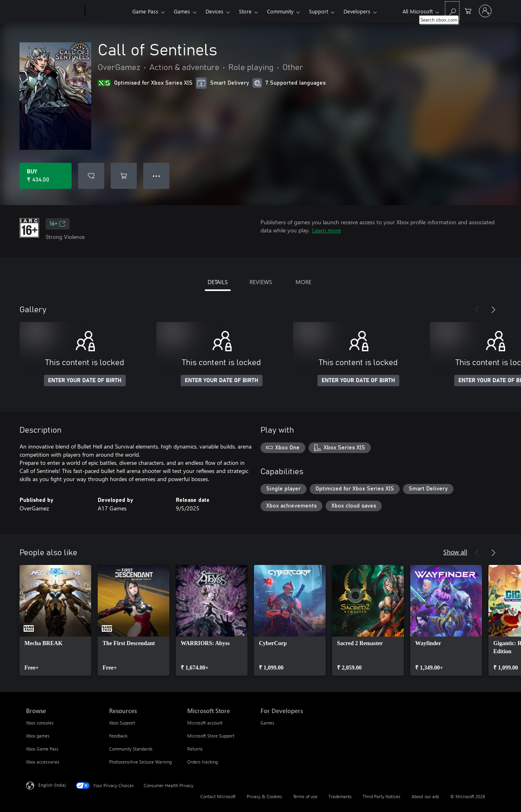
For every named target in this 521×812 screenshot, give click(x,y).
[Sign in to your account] (485, 11)
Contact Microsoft (218, 796)
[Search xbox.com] (452, 10)
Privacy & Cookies (264, 796)
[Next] (493, 310)
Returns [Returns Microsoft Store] (195, 749)
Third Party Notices (382, 796)
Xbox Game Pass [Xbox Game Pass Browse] (42, 749)
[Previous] (477, 310)
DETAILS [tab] (218, 282)
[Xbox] (108, 11)
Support (319, 11)
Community (280, 11)
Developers (357, 11)
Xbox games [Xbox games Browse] (38, 736)
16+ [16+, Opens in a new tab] (58, 224)
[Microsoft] (54, 11)
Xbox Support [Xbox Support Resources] (122, 723)
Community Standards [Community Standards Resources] (131, 749)
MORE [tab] (303, 282)
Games (182, 11)
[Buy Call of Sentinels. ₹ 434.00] (46, 176)
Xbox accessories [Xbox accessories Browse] (43, 762)
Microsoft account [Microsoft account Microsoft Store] (205, 723)
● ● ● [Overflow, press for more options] (157, 176)
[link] (55, 620)
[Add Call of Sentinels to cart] (124, 176)
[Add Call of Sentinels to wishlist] (91, 176)
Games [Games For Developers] (267, 723)
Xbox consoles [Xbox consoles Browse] (40, 723)
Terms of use (305, 796)
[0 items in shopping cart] (468, 10)
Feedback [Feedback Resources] (118, 736)
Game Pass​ (145, 11)
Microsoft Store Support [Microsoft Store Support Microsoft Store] (211, 736)
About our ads (425, 796)
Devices (215, 11)
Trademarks (340, 796)
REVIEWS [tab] (261, 282)
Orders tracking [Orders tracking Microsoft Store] (202, 762)
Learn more (326, 230)
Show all (455, 552)
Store (245, 11)
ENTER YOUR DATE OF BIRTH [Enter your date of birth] (85, 381)
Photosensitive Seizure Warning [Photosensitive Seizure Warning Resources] (140, 762)
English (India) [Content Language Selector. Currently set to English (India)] (52, 785)
